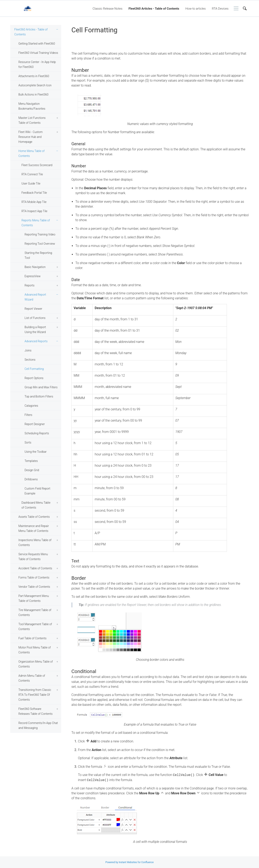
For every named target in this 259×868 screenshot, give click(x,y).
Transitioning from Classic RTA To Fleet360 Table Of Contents (35, 695)
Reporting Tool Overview (40, 244)
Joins (28, 350)
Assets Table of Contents (34, 517)
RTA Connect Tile (32, 174)
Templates (31, 461)
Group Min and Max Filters (41, 387)
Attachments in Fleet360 (34, 76)
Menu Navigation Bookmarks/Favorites (32, 106)
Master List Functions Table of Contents (32, 120)
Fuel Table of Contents (32, 638)
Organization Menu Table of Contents (36, 664)
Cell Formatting (34, 369)
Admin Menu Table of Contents (32, 678)
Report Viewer (33, 309)
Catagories (31, 406)
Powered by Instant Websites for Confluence (129, 862)
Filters (28, 415)
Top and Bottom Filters (39, 396)
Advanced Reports (36, 341)
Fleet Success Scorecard (37, 165)
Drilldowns (31, 479)
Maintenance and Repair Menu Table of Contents (34, 528)
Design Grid (32, 470)
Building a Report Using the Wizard (35, 330)
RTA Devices (220, 9)
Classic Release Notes (108, 9)
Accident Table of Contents (35, 568)
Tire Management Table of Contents (35, 612)
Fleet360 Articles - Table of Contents (154, 9)
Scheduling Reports (37, 433)
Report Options (34, 378)
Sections (30, 360)
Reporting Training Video (40, 234)
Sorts (28, 442)
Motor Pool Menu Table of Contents (35, 650)
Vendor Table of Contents (34, 587)
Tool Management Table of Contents (35, 627)
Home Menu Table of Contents (32, 153)
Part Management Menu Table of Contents (34, 598)
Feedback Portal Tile (34, 193)
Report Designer (35, 424)
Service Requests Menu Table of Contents (33, 557)
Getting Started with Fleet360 (37, 44)
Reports (29, 285)
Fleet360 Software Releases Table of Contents (35, 711)
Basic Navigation (35, 267)
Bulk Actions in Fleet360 (33, 95)
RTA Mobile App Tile (34, 202)
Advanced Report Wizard (35, 297)
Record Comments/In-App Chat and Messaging (38, 725)
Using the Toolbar (35, 452)
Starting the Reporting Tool (38, 255)
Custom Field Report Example (37, 491)
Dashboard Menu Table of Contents (36, 505)
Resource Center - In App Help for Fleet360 (37, 64)
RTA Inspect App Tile (34, 211)
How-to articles (195, 9)
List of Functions (35, 318)
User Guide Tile (31, 184)
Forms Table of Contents (34, 578)
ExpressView (33, 276)
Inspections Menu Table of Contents (35, 543)
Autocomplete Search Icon (35, 85)
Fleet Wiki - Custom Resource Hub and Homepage (30, 137)
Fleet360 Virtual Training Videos (38, 53)
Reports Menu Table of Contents (36, 223)
